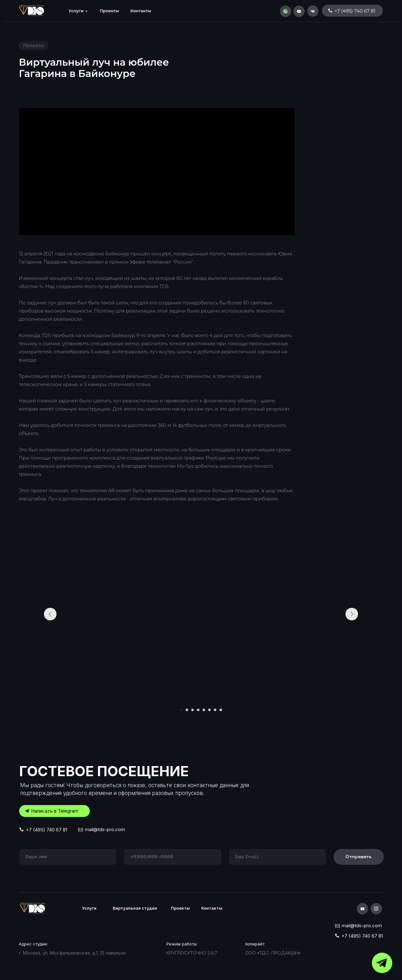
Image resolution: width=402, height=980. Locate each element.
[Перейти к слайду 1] (181, 710)
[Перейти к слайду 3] (193, 710)
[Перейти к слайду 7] (215, 710)
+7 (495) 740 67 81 (46, 830)
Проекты (109, 11)
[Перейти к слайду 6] (209, 710)
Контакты (141, 11)
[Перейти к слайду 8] (221, 710)
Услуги (76, 11)
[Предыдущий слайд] (50, 614)
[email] (277, 857)
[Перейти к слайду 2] (187, 710)
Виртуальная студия (135, 908)
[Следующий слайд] (352, 614)
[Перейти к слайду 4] (198, 710)
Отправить (359, 857)
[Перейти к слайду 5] (204, 710)
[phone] (172, 857)
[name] (68, 857)
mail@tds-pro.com (105, 829)
